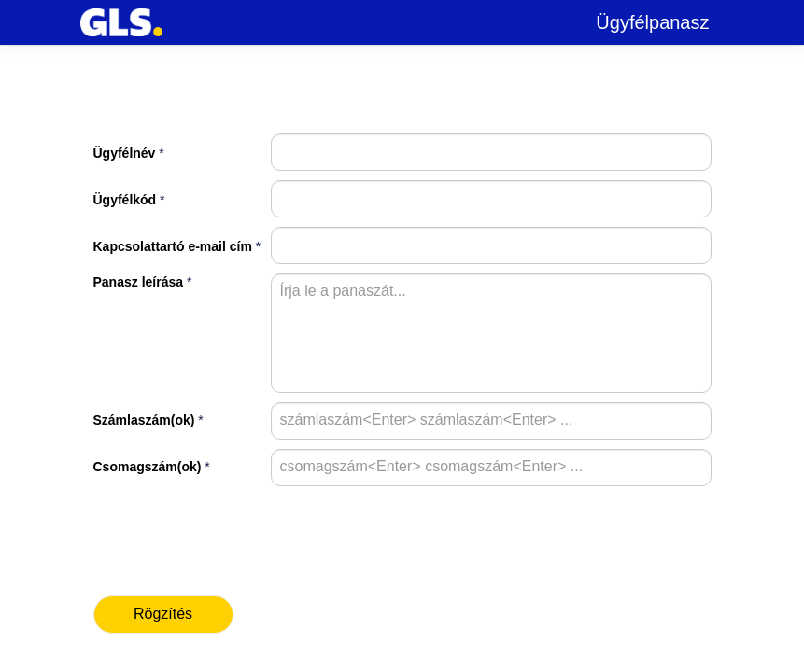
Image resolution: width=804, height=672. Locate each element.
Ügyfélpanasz (652, 22)
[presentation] (203, 524)
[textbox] (491, 152)
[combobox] (290, 419)
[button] (163, 615)
